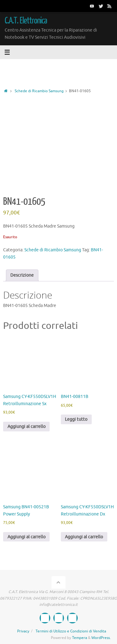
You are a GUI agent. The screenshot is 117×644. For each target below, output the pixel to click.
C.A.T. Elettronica (26, 21)
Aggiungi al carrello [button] (27, 427)
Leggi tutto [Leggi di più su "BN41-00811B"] (76, 419)
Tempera (80, 638)
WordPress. (101, 638)
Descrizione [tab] (22, 275)
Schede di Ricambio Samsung (39, 91)
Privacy (23, 631)
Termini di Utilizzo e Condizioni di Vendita (71, 631)
